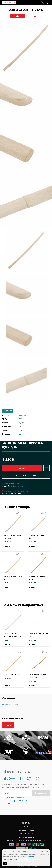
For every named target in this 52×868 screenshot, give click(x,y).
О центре (26, 827)
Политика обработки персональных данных (26, 841)
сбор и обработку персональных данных (18, 800)
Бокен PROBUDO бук (12, 675)
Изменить (21, 486)
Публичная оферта (26, 837)
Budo (20, 419)
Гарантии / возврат (26, 834)
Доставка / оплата (26, 830)
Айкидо (22, 434)
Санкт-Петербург (9, 2)
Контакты (26, 823)
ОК (5, 863)
